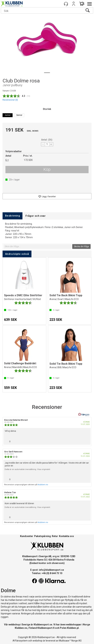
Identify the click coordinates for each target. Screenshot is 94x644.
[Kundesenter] (66, 4)
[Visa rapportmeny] (87, 441)
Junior (8, 115)
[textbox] (38, 246)
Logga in (74, 4)
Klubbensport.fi (46, 628)
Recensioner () (10, 100)
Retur (55, 536)
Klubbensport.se (43, 625)
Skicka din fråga (81, 246)
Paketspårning (42, 536)
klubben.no (43, 485)
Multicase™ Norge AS (70, 641)
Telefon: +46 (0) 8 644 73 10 (47, 573)
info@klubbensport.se (51, 570)
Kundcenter (27, 536)
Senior (19, 115)
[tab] (12, 216)
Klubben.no (21, 628)
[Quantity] (47, 144)
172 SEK (28, 160)
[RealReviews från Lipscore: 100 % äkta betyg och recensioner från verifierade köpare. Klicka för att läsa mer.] (84, 414)
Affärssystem (20, 641)
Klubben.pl (73, 628)
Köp (47, 169)
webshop (38, 641)
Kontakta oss (66, 536)
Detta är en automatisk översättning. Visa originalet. (28, 469)
